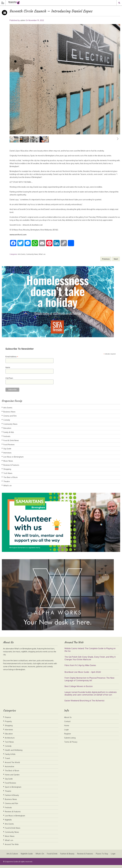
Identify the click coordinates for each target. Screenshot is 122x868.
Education (7, 431)
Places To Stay (102, 857)
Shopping (7, 472)
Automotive (10, 769)
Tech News (8, 476)
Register (68, 737)
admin (23, 20)
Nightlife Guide (27, 857)
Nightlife (8, 823)
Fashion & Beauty (12, 798)
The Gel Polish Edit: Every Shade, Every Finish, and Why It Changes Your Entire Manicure (90, 661)
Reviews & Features (11, 468)
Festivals (7, 439)
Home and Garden (12, 778)
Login (66, 733)
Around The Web (12, 847)
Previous (12, 139)
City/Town (9, 381)
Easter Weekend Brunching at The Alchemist (84, 704)
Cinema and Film (10, 419)
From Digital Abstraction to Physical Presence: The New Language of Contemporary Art (89, 682)
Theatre (7, 484)
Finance (8, 720)
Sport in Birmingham (13, 790)
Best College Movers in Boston (79, 689)
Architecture (10, 741)
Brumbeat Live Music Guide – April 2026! (83, 675)
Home (67, 728)
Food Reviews (9, 447)
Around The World (12, 765)
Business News (9, 415)
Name (8, 370)
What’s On (40, 857)
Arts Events (21, 257)
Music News (8, 464)
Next (118, 139)
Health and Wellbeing (14, 753)
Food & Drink (52, 857)
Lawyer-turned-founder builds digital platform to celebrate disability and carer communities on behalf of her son (91, 696)
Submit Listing (70, 741)
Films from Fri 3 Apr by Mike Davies (80, 668)
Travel (7, 761)
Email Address (12, 360)
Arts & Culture (12, 857)
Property (8, 724)
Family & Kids (9, 435)
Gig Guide (7, 452)
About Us (68, 720)
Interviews (7, 456)
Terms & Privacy (71, 745)
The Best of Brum (10, 480)
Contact (67, 724)
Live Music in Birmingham (13, 460)
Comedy (7, 423)
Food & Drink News (11, 443)
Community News (32, 257)
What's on (42, 257)
